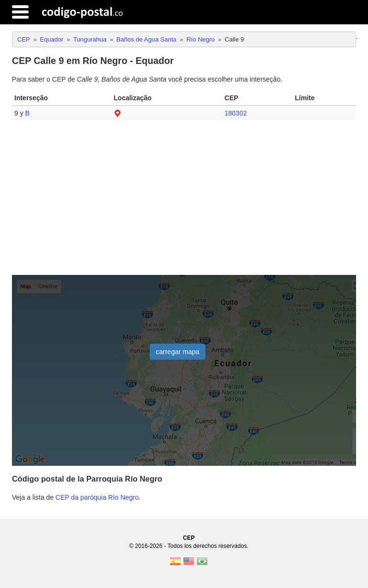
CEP (189, 538)
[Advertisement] (184, 201)
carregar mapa (178, 352)
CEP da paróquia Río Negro (97, 497)
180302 (236, 113)
